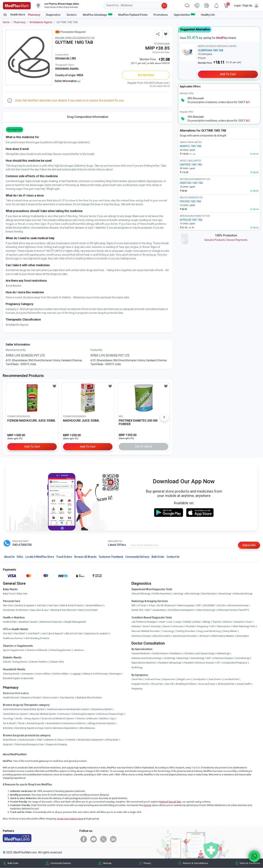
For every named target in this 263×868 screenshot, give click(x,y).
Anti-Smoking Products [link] (37, 638)
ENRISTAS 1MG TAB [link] (191, 183)
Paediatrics (176, 654)
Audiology (137, 668)
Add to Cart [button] (32, 446)
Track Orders (64, 557)
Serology (179, 594)
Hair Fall (169, 684)
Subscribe (249, 545)
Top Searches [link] (67, 698)
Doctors (72, 15)
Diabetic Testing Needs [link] (15, 662)
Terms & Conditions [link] (250, 863)
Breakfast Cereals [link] (28, 622)
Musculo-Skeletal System (43, 714)
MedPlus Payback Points (133, 15)
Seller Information (67, 81)
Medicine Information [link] (16, 693)
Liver (170, 622)
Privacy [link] (147, 863)
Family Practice (160, 654)
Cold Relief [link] (33, 634)
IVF (218, 663)
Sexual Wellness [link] (94, 605)
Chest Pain (137, 679)
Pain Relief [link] (20, 634)
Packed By (96, 350)
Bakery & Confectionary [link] (95, 674)
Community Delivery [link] (61, 863)
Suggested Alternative (195, 29)
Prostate (190, 627)
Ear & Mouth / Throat (14, 723)
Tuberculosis (223, 627)
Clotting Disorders (186, 631)
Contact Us (173, 557)
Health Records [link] (11, 698)
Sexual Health (244, 684)
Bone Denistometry (238, 605)
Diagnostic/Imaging (57, 744)
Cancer (167, 627)
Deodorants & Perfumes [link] (16, 610)
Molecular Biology (243, 594)
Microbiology (193, 594)
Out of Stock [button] (144, 446)
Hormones (64, 714)
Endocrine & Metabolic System (58, 719)
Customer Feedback (111, 557)
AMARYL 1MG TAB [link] (191, 146)
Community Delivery (137, 557)
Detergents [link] (28, 674)
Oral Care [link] (41, 605)
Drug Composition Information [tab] (88, 117)
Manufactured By (16, 350)
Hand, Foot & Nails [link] (88, 610)
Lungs (178, 622)
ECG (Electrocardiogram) (181, 610)
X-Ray (152, 605)
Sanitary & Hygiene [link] (25, 605)
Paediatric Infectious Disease (199, 663)
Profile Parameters (162, 594)
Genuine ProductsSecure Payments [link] (226, 240)
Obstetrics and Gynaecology (199, 654)
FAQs (20, 557)
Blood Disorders (162, 636)
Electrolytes (243, 636)
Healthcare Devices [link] (13, 638)
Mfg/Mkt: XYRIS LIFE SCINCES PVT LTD (75, 38)
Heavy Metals (230, 631)
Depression (169, 679)
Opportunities (184, 15)
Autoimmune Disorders (185, 636)
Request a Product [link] (31, 698)
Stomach (204, 636)
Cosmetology (242, 658)
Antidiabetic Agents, (67, 68)
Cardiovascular (26, 740)
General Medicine (141, 654)
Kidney (197, 622)
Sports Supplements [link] (14, 650)
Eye (113, 719)
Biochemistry (209, 594)
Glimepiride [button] (15, 130)
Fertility (187, 622)
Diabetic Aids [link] (57, 662)
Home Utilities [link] (43, 674)
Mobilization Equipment (90, 740)
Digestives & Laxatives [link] (97, 634)
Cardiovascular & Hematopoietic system (68, 709)
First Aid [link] (7, 634)
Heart (162, 622)
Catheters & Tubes (54, 740)
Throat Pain (157, 684)
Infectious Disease (141, 636)
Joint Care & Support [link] (52, 634)
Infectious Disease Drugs (110, 714)
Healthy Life (208, 15)
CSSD (39, 740)
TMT (199, 605)
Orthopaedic (112, 740)
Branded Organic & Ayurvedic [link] (18, 678)
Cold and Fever (153, 679)
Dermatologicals (36, 723)
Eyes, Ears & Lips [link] (39, 610)
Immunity (156, 627)
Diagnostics (54, 15)
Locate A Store (40, 557)
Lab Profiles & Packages (144, 622)
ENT (209, 658)
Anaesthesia (9, 740)
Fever (249, 622)
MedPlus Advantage (98, 15)
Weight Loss (184, 679)
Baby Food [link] (9, 594)
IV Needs (71, 740)
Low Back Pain (231, 679)
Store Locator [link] (50, 698)
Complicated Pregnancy (235, 663)
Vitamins (227, 622)
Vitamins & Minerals (87, 719)
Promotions (161, 15)
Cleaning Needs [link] (11, 674)
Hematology (225, 594)
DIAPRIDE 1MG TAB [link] (191, 165)
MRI (134, 605)
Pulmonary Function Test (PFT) (233, 610)
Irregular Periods (140, 684)
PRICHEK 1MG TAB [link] (190, 201)
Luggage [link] (76, 674)
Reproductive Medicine (144, 663)
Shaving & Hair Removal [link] (63, 610)
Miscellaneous (87, 728)
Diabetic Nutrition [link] (39, 662)
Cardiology (169, 658)
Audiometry (159, 610)
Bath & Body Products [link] (72, 605)
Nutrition (104, 719)
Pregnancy (203, 627)
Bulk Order (158, 557)
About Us (9, 557)
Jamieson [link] (79, 650)
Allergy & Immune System (102, 723)
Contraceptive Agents (84, 714)
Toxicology (168, 631)
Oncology (8, 719)
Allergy (207, 622)
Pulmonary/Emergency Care (29, 744)
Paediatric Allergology (170, 663)
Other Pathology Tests (244, 627)
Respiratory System (102, 709)
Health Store (14, 15)
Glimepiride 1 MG (66, 58)
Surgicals (8, 744)
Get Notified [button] (146, 75)
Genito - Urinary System (28, 719)
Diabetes (136, 627)
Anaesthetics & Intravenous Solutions (66, 723)
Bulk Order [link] (13, 863)
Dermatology (198, 658)
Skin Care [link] (8, 605)
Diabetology (223, 654)
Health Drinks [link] (10, 622)
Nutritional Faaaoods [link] (51, 622)
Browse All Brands (85, 557)
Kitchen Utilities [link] (61, 674)
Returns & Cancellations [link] (196, 863)
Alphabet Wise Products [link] (89, 698)
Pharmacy (34, 15)
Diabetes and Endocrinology (146, 658)
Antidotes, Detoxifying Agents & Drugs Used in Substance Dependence (40, 728)
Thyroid (217, 622)
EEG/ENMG (209, 605)
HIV (212, 627)
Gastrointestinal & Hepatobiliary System (24, 709)
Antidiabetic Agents (41, 22)
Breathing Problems (186, 684)
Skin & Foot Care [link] (74, 634)
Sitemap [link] (107, 863)
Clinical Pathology (141, 594)
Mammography (186, 605)
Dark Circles (215, 679)
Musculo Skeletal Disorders (146, 631)
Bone (146, 627)
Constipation (200, 679)
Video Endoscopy (206, 610)
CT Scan (142, 605)
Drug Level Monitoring (209, 631)
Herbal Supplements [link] (61, 650)
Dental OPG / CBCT (141, 610)
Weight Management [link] (75, 622)
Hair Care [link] (53, 605)
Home (6, 22)
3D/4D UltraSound (166, 605)
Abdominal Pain (226, 684)
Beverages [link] (116, 674)
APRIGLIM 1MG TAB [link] (191, 220)
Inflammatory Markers (223, 636)
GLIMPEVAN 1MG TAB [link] (211, 50)
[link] (17, 5)
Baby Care (22, 594)
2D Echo (222, 605)
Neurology (183, 658)
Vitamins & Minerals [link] (37, 650)
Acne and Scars (207, 684)
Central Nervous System (15, 714)
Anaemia (239, 622)
